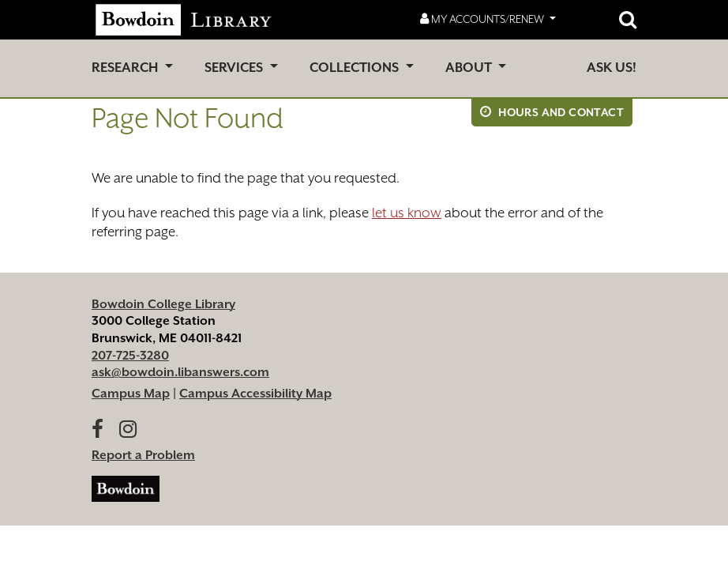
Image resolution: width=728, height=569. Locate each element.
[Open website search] (628, 20)
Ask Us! (612, 68)
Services (235, 68)
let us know (407, 213)
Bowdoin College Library (163, 304)
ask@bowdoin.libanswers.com (180, 372)
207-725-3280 (130, 356)
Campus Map (131, 394)
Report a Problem (143, 455)
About (470, 68)
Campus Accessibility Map (255, 394)
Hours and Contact (552, 112)
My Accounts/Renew (483, 19)
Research (126, 68)
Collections (356, 68)
